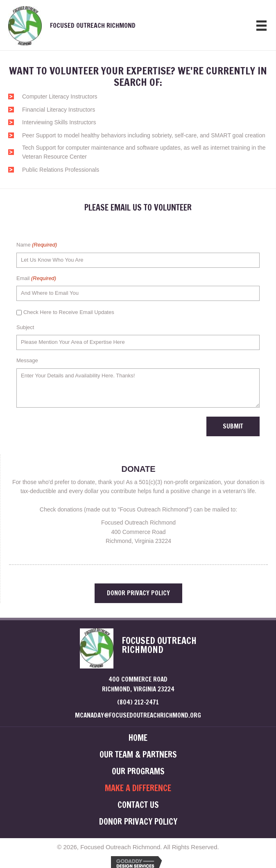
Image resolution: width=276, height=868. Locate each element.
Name (37, 245)
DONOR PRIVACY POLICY (138, 822)
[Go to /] (110, 25)
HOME (138, 738)
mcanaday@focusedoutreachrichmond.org (138, 715)
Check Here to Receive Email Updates (69, 312)
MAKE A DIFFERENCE (138, 788)
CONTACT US (138, 805)
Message (27, 360)
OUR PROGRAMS (138, 772)
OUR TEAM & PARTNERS (138, 755)
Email (36, 279)
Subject (25, 327)
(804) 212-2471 (138, 702)
